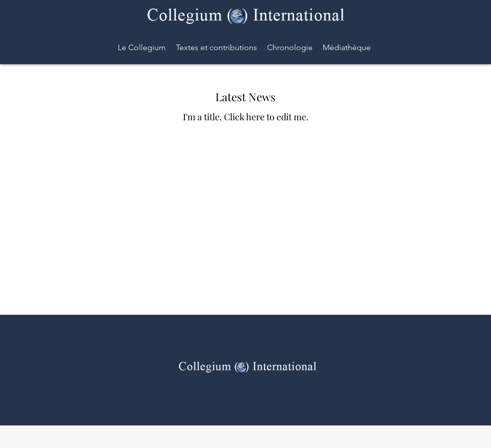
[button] (290, 48)
